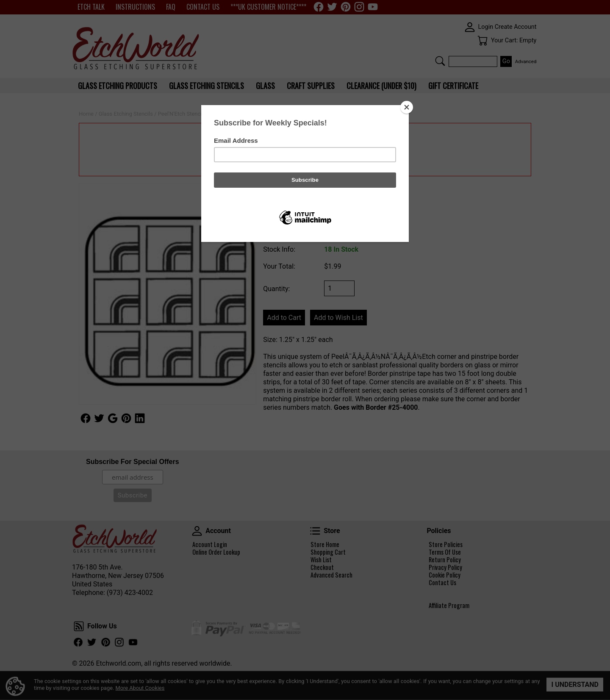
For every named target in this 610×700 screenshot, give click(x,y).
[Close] (407, 107)
